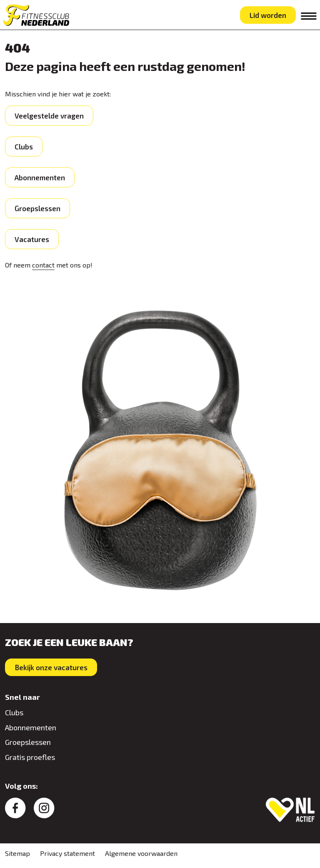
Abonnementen (40, 177)
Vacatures (32, 239)
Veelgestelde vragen (49, 116)
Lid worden (268, 15)
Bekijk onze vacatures (51, 667)
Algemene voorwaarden (141, 853)
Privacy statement (67, 853)
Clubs (24, 146)
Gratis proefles (30, 757)
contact (43, 265)
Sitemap (17, 853)
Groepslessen (37, 208)
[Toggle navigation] (309, 16)
